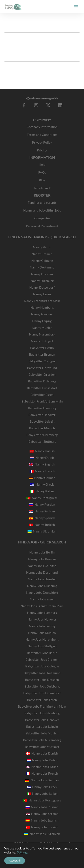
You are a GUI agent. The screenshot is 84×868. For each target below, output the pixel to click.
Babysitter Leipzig (42, 421)
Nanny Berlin (42, 247)
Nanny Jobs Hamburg (42, 613)
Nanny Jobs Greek (42, 787)
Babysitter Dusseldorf (42, 388)
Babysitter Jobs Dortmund (42, 673)
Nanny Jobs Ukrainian (42, 834)
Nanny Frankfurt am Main (42, 301)
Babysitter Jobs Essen (42, 700)
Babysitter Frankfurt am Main (42, 401)
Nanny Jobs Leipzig (42, 626)
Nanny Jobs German (42, 780)
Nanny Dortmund (42, 267)
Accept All (15, 861)
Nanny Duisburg (42, 281)
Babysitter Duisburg (42, 381)
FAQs (42, 172)
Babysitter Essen (42, 395)
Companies (42, 218)
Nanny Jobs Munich (42, 633)
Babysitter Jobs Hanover (42, 720)
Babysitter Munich (42, 428)
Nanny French (42, 471)
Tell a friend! (42, 188)
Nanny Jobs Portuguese (42, 800)
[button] (76, 7)
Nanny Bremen (42, 254)
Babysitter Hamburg (42, 408)
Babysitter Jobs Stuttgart (42, 747)
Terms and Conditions (42, 135)
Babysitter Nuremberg (42, 435)
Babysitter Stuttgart (42, 441)
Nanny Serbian (42, 511)
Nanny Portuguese (42, 498)
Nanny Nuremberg (42, 334)
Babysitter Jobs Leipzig (42, 726)
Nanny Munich (42, 328)
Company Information (42, 127)
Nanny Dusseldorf (42, 287)
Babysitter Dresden (42, 374)
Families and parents (42, 202)
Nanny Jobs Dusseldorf (42, 592)
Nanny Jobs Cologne (42, 566)
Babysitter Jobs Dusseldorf (42, 693)
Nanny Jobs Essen (42, 599)
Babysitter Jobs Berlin (42, 653)
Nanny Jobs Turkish (42, 827)
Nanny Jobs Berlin (42, 552)
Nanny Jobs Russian (42, 807)
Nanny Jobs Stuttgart (42, 646)
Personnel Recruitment (42, 226)
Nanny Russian (42, 504)
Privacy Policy (42, 142)
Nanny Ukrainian (42, 531)
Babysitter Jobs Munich (42, 733)
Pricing (42, 150)
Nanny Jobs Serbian (42, 814)
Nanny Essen (42, 294)
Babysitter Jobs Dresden (42, 680)
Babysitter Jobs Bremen (42, 659)
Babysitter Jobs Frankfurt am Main (42, 706)
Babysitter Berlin (42, 348)
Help (42, 165)
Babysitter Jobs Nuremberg (42, 740)
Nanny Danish (42, 451)
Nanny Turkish (42, 525)
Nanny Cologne (42, 261)
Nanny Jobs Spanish (42, 820)
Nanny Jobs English (42, 767)
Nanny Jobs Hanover (42, 619)
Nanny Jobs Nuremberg (42, 639)
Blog (42, 180)
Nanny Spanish (42, 518)
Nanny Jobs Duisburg (42, 586)
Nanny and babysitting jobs (42, 210)
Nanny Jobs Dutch (42, 760)
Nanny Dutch (42, 458)
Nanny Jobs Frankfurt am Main (42, 606)
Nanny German (42, 478)
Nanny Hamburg (42, 307)
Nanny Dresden (42, 274)
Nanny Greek (42, 484)
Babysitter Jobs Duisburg (42, 686)
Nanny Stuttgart (42, 341)
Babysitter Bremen (42, 354)
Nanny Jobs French (42, 773)
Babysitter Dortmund (42, 368)
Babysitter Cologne (42, 361)
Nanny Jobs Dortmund (42, 572)
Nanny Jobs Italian (42, 794)
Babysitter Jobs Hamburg (42, 713)
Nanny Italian (42, 491)
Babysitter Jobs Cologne (42, 666)
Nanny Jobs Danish (42, 753)
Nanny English (42, 464)
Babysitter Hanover (42, 415)
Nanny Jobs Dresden (42, 579)
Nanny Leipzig (42, 321)
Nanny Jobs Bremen (42, 559)
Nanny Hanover (42, 314)
